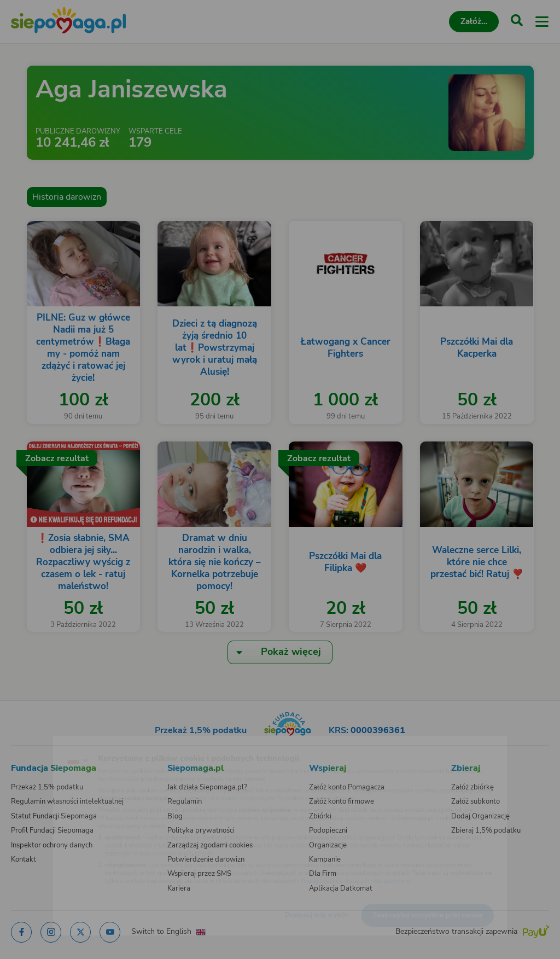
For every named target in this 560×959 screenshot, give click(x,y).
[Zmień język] (31, 743)
